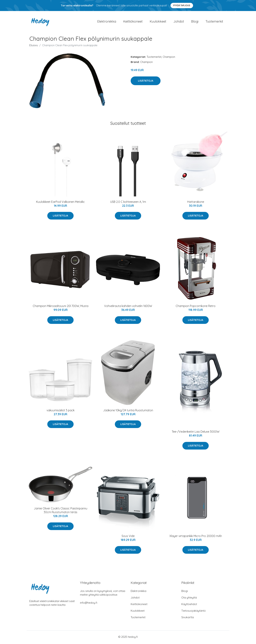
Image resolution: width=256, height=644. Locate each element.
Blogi (195, 22)
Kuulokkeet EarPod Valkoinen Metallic (60, 203)
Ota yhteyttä (189, 599)
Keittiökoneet (133, 22)
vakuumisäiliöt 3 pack (61, 411)
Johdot (179, 22)
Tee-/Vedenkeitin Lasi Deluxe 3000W (196, 433)
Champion (169, 58)
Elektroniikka (107, 22)
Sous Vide (128, 537)
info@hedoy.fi (89, 604)
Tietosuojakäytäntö (194, 612)
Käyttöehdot (189, 605)
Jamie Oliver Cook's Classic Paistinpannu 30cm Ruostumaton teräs (61, 511)
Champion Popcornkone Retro (196, 307)
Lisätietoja (146, 82)
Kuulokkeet (158, 22)
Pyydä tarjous (182, 5)
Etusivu (34, 46)
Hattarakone (196, 203)
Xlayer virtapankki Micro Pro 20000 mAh (196, 537)
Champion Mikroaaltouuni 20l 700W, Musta (61, 307)
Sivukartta (188, 618)
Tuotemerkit (214, 22)
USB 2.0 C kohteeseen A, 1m (128, 203)
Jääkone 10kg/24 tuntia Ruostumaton (128, 411)
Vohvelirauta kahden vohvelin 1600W (128, 307)
